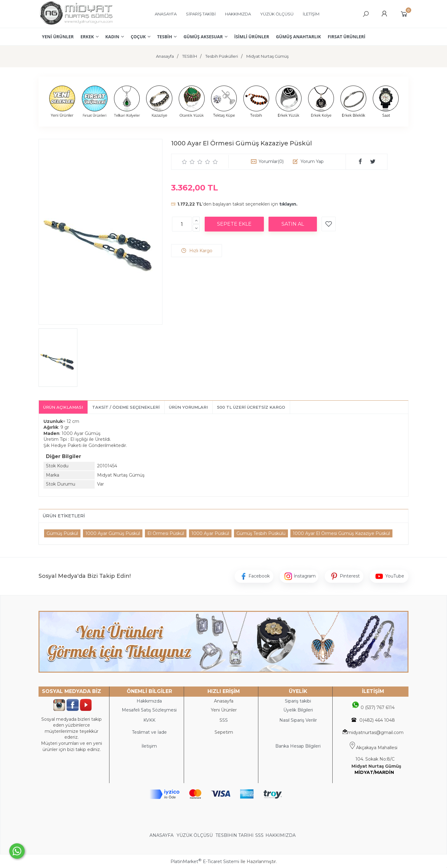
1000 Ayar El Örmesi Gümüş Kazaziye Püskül (341, 533)
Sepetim (224, 732)
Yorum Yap (312, 161)
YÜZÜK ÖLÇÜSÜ (195, 835)
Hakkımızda (149, 701)
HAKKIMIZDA (281, 835)
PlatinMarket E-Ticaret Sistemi (205, 862)
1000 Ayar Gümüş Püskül (113, 533)
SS (225, 720)
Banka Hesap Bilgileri (298, 746)
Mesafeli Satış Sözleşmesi (149, 710)
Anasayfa (224, 701)
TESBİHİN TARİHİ (234, 835)
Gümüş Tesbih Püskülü (261, 533)
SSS (259, 835)
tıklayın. (288, 204)
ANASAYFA (162, 835)
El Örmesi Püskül (166, 533)
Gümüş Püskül (62, 533)
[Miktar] (182, 224)
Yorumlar (271, 161)
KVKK (149, 720)
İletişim (149, 746)
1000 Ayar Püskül (210, 533)
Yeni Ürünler (224, 710)
